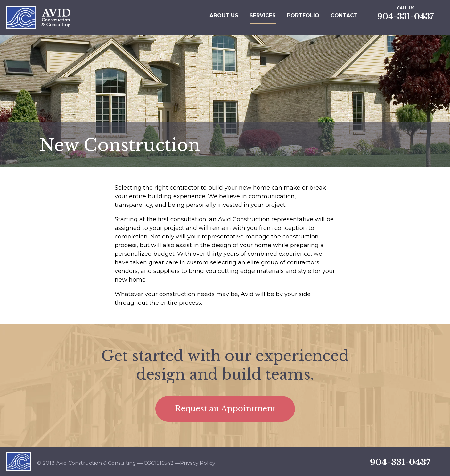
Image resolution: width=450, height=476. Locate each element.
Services (263, 16)
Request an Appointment (225, 409)
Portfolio (303, 16)
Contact (344, 16)
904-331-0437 (405, 16)
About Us (224, 16)
